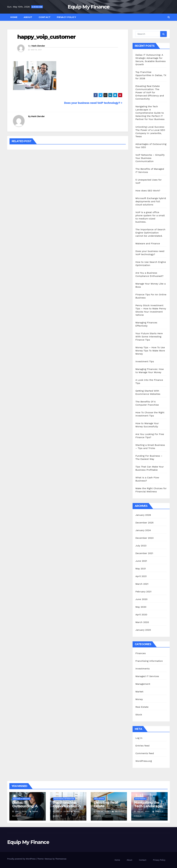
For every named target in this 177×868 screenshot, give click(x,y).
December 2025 (145, 523)
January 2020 (143, 630)
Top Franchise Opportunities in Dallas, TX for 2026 (151, 75)
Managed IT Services (147, 676)
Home (14, 17)
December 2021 (144, 553)
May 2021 (141, 569)
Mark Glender (38, 46)
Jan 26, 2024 (103, 811)
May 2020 (141, 607)
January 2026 (143, 515)
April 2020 (141, 615)
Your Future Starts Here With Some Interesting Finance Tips (149, 337)
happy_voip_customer (46, 37)
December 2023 (145, 538)
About (28, 17)
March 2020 (142, 622)
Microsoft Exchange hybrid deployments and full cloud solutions (151, 201)
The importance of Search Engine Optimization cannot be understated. (150, 233)
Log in (139, 738)
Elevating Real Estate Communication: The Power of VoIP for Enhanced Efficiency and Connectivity (150, 92)
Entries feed (142, 746)
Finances (141, 653)
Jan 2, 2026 (21, 811)
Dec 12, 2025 (62, 811)
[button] (169, 17)
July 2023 (141, 546)
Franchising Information (149, 661)
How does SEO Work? (148, 191)
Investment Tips (145, 361)
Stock (139, 715)
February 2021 (143, 592)
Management (143, 684)
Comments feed (145, 753)
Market (139, 692)
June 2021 (141, 561)
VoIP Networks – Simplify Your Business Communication (150, 158)
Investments (143, 669)
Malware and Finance (148, 243)
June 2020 (142, 599)
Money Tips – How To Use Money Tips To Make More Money (150, 351)
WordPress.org (144, 761)
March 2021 (142, 584)
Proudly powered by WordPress (22, 859)
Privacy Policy (66, 17)
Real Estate (142, 707)
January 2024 (143, 530)
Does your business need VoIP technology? (93, 103)
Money (139, 699)
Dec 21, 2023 (143, 811)
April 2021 (141, 576)
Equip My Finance (89, 7)
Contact (45, 17)
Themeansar (61, 859)
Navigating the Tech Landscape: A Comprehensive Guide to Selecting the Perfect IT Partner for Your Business (150, 113)
